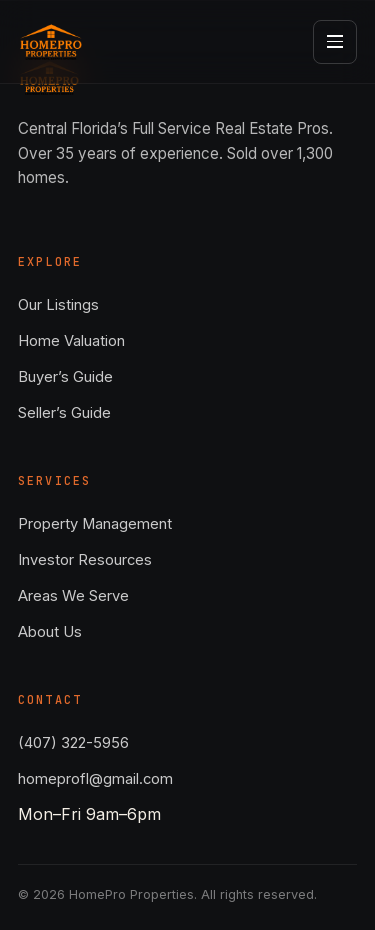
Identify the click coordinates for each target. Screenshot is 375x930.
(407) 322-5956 (73, 743)
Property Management (95, 524)
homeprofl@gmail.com (95, 779)
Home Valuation (71, 341)
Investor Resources (85, 560)
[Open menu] (335, 42)
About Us (50, 632)
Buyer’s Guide (65, 377)
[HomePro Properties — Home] (51, 42)
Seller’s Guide (64, 413)
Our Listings (58, 305)
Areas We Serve (73, 596)
